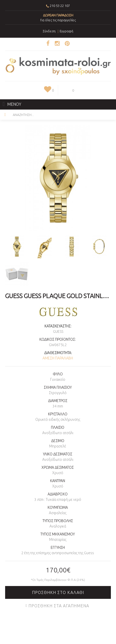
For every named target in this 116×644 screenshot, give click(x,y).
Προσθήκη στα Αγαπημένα (59, 606)
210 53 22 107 (60, 6)
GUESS (58, 331)
